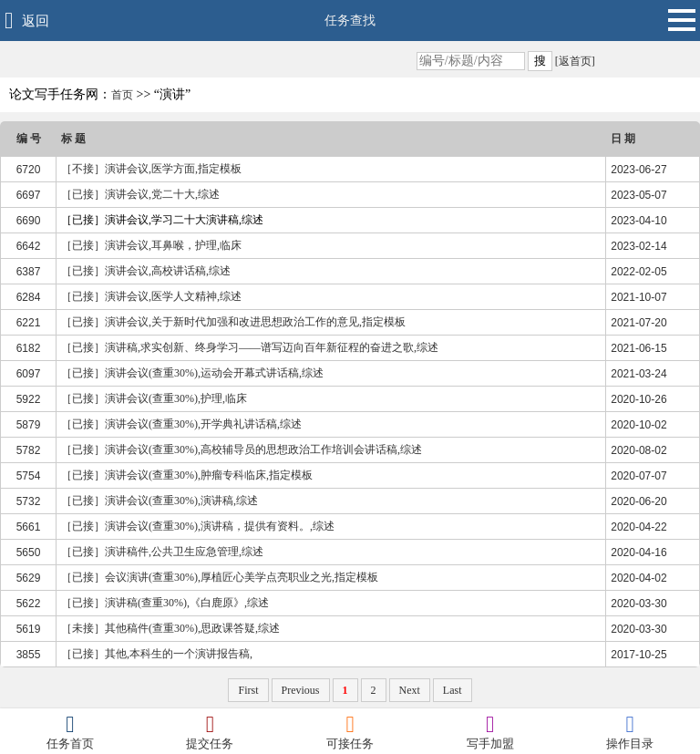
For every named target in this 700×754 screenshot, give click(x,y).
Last (453, 690)
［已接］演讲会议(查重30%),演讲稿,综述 (160, 501)
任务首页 (70, 732)
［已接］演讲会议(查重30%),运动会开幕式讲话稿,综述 (192, 373)
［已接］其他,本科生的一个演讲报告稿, (157, 654)
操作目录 (630, 732)
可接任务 (350, 732)
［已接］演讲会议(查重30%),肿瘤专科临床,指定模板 (187, 475)
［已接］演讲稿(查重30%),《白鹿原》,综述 (165, 603)
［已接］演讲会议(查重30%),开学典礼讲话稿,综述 (181, 424)
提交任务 (211, 732)
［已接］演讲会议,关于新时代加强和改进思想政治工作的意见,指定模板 (233, 322)
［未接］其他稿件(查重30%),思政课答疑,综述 (170, 628)
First (248, 690)
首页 (122, 95)
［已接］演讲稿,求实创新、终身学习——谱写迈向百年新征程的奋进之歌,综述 (250, 347)
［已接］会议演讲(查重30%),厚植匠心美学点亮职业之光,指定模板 (220, 577)
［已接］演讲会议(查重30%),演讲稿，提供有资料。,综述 (198, 526)
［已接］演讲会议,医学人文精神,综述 (151, 296)
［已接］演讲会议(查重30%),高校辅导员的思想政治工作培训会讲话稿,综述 (242, 449)
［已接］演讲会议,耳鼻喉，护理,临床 (151, 245)
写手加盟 (490, 732)
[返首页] (574, 61)
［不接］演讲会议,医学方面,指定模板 (151, 169)
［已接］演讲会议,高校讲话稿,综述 (146, 271)
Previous (301, 690)
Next (410, 690)
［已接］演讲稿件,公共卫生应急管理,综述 (162, 552)
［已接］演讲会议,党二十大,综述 (140, 194)
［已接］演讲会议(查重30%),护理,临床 (154, 398)
